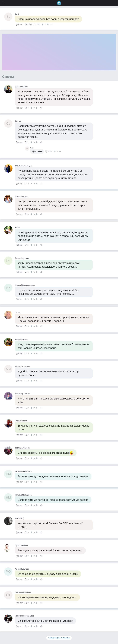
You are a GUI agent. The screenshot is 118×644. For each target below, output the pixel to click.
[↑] (43, 25)
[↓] (47, 25)
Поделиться (52, 24)
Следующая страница (59, 638)
